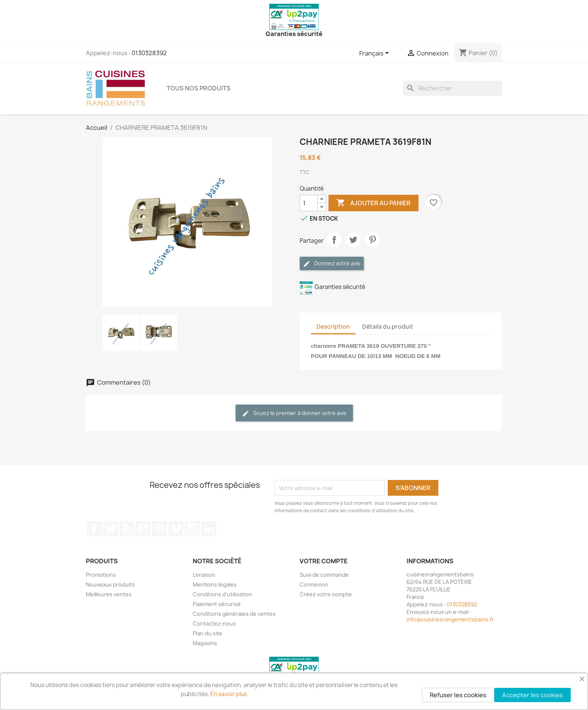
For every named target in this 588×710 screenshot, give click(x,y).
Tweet (353, 240)
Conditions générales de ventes (234, 614)
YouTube (143, 529)
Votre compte (324, 561)
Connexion (314, 584)
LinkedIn (209, 529)
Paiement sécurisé (217, 604)
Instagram (192, 529)
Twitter (111, 529)
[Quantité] (309, 203)
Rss (127, 529)
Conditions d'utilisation (222, 594)
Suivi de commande (324, 575)
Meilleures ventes (109, 594)
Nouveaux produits (110, 584)
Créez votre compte (326, 594)
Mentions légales (215, 584)
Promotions (101, 575)
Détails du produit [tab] (388, 327)
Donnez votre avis (332, 264)
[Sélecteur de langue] (375, 54)
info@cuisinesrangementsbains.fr (450, 619)
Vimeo (176, 529)
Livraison (204, 575)
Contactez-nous (214, 624)
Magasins (205, 643)
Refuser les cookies (458, 695)
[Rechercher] (453, 88)
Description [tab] (333, 327)
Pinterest (372, 240)
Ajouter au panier (373, 203)
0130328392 (149, 53)
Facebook (94, 529)
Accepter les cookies (532, 695)
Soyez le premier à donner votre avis (294, 413)
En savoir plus (229, 694)
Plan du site (208, 633)
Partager (334, 240)
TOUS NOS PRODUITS (199, 88)
